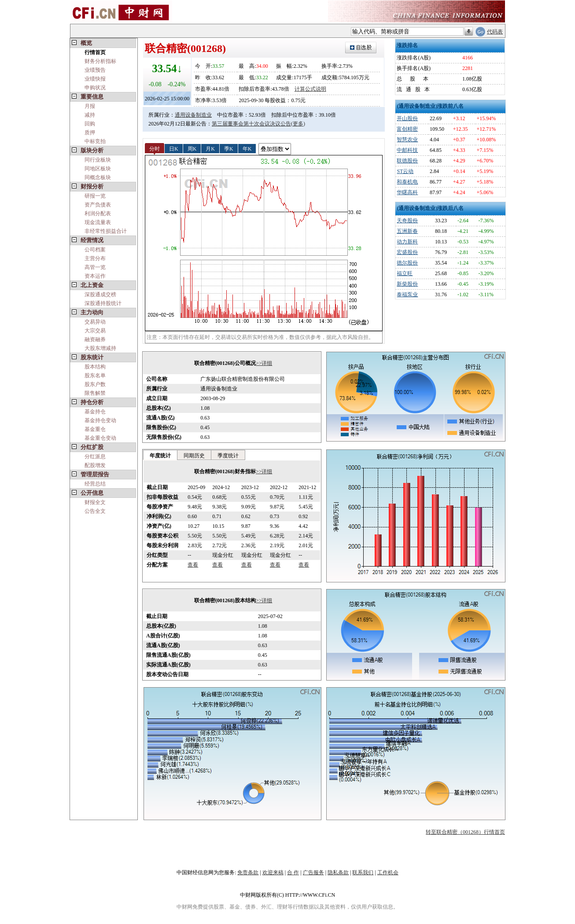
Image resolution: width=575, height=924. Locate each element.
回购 (90, 124)
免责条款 (248, 872)
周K (192, 148)
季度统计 (228, 456)
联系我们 (363, 872)
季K (229, 148)
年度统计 (160, 456)
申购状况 (95, 88)
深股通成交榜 (100, 295)
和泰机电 (407, 182)
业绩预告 (95, 70)
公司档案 (95, 250)
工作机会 (388, 872)
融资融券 (95, 339)
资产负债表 (98, 205)
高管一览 (95, 267)
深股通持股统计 (103, 303)
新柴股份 (407, 284)
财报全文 (95, 502)
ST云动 (405, 171)
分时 (155, 148)
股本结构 (95, 367)
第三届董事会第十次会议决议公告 (251, 124)
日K (174, 148)
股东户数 (95, 384)
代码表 (495, 32)
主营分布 (95, 258)
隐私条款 (338, 872)
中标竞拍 (95, 141)
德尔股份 (407, 263)
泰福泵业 (407, 295)
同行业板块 (98, 160)
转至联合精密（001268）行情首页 (465, 832)
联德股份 (407, 161)
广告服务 (313, 872)
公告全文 (95, 511)
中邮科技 (407, 150)
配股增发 (95, 465)
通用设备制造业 (193, 115)
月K (210, 148)
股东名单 (95, 375)
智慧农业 (407, 140)
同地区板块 (98, 169)
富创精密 (407, 129)
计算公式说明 (310, 89)
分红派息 (95, 456)
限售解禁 (95, 393)
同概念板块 (98, 177)
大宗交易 (95, 331)
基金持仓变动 (100, 420)
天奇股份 (407, 221)
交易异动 (95, 322)
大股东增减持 (100, 348)
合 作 (293, 872)
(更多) (298, 124)
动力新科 (407, 242)
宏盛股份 (407, 252)
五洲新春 (407, 231)
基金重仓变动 (100, 438)
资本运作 (95, 276)
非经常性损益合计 (106, 231)
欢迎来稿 (273, 872)
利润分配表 (98, 214)
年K (247, 148)
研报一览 (95, 196)
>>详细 (264, 363)
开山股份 (407, 118)
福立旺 (405, 273)
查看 (193, 565)
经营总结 (95, 484)
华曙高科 (407, 192)
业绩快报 (95, 79)
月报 (90, 106)
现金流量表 (98, 222)
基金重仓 (95, 429)
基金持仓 (95, 412)
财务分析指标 (100, 61)
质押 (90, 133)
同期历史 (194, 456)
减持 (90, 115)
